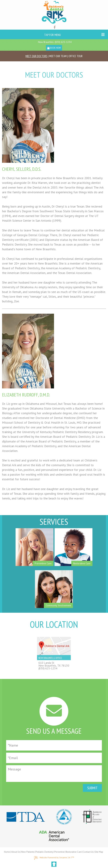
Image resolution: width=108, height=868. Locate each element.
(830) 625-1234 (63, 42)
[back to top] (54, 864)
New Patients (28, 852)
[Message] (54, 774)
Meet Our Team (58, 56)
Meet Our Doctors (36, 56)
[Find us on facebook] (55, 27)
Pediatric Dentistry (44, 852)
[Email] (54, 758)
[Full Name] (54, 745)
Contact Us (88, 852)
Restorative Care (74, 852)
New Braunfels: (46, 42)
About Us (16, 852)
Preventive (59, 852)
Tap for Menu (74, 35)
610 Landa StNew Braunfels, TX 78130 (54, 664)
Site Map (99, 852)
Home (7, 852)
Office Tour (75, 56)
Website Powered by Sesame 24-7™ (54, 858)
